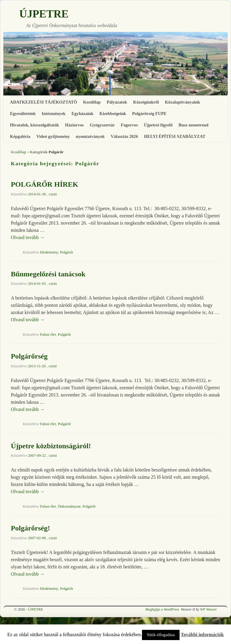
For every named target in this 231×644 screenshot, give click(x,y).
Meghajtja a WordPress (162, 609)
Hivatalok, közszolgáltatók (34, 125)
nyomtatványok (90, 136)
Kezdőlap (92, 102)
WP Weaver (208, 609)
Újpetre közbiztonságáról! (51, 446)
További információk (202, 635)
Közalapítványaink (182, 102)
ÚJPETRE (44, 14)
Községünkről (146, 102)
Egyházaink (83, 114)
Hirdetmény (49, 252)
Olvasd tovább (28, 237)
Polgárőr (66, 252)
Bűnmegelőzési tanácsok (48, 274)
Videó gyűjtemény (53, 136)
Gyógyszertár (102, 125)
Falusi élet (48, 334)
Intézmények (54, 114)
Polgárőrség (29, 356)
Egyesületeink (23, 114)
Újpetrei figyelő (158, 125)
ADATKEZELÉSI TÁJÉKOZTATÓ (43, 102)
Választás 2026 (124, 136)
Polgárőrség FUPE (149, 114)
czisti (53, 194)
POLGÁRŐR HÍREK (45, 184)
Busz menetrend (194, 125)
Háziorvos (74, 125)
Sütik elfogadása (161, 635)
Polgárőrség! (30, 528)
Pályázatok (117, 102)
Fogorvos (129, 125)
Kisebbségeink (113, 114)
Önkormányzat (69, 506)
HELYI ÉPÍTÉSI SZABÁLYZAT (175, 136)
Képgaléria (20, 136)
